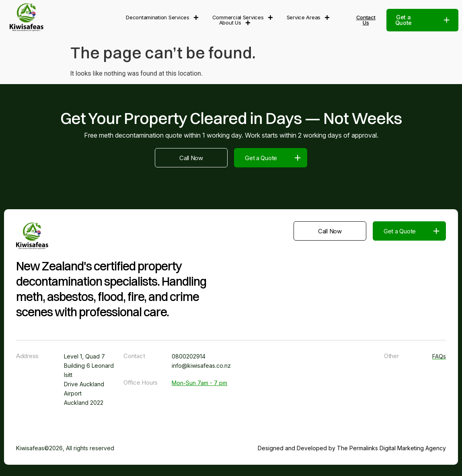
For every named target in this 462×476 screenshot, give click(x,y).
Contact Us (366, 20)
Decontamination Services (162, 18)
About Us (235, 23)
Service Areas (308, 18)
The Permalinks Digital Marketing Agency (391, 448)
